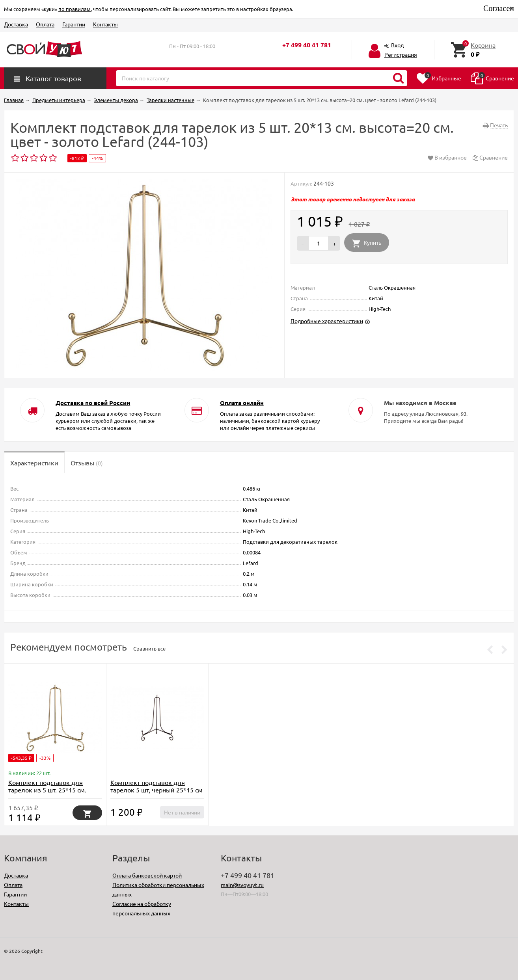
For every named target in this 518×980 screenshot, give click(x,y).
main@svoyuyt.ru (242, 885)
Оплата (45, 24)
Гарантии (74, 24)
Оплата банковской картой (147, 875)
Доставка (16, 24)
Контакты (105, 24)
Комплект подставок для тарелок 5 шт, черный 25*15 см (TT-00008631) (157, 790)
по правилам (75, 9)
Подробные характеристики (327, 321)
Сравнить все (149, 648)
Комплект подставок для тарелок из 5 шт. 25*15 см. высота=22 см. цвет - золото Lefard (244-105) (49, 793)
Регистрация (401, 54)
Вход (397, 45)
